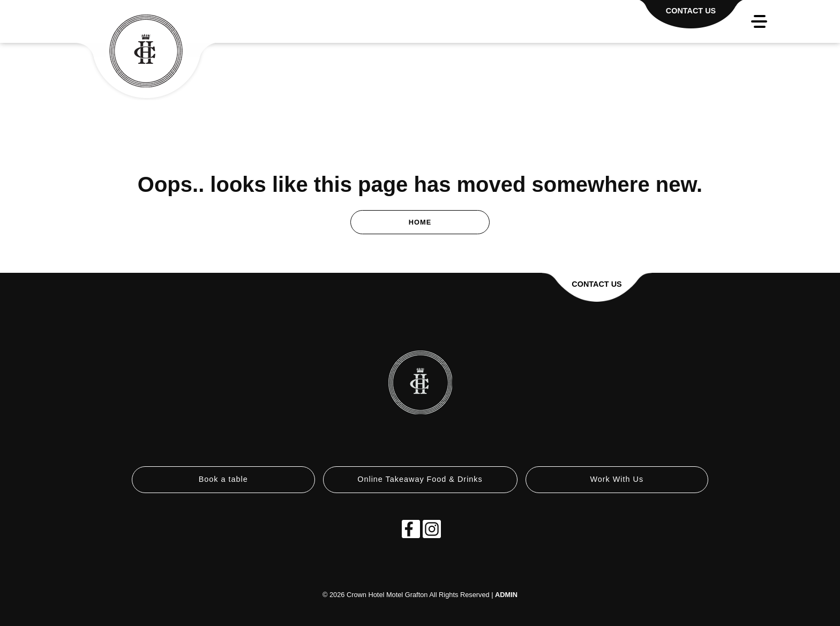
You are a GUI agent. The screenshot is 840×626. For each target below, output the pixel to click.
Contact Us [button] (597, 284)
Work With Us (617, 479)
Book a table (223, 479)
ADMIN (506, 595)
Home (420, 222)
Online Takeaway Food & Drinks (420, 479)
